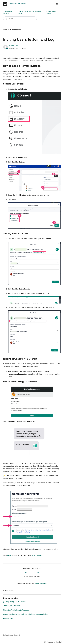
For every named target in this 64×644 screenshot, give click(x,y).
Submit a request (41, 583)
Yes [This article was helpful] (26, 572)
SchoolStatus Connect (12, 635)
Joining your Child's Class (13, 606)
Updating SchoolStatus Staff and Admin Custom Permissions (26, 614)
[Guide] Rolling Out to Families (15, 602)
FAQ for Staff (8, 618)
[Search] (20, 19)
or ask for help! (37, 555)
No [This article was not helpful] (38, 572)
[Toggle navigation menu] (57, 4)
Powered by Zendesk (54, 642)
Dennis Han (14, 46)
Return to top (9, 590)
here (9, 555)
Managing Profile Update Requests (16, 610)
